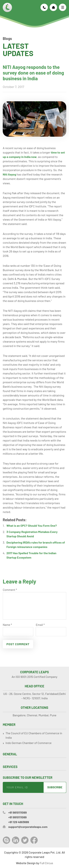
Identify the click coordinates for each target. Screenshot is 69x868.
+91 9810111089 (44, 7)
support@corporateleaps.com (53, 7)
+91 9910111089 (17, 817)
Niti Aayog (9, 174)
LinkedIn (16, 840)
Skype (6, 840)
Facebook (34, 840)
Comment (10, 590)
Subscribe (55, 787)
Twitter (25, 840)
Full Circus (46, 863)
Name (7, 625)
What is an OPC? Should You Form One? (32, 526)
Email (40, 625)
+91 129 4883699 (19, 822)
